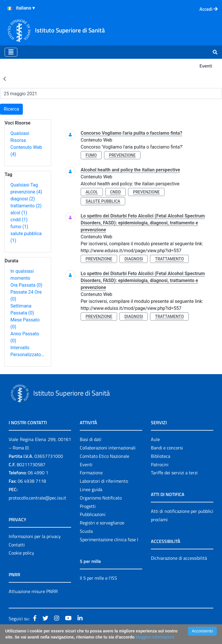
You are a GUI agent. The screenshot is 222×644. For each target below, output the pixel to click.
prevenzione (26, 192)
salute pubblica (103, 201)
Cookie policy (21, 553)
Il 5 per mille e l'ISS (98, 578)
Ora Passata (26, 285)
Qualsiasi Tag (24, 185)
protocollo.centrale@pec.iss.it (37, 498)
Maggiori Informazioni (155, 637)
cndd (19, 220)
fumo (19, 227)
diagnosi (23, 199)
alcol (19, 213)
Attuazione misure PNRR (33, 591)
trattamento (26, 206)
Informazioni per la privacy (35, 536)
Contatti (17, 545)
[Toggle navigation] (11, 52)
